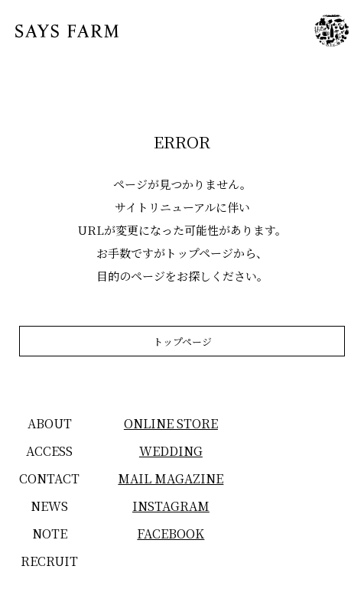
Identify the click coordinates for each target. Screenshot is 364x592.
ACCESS (49, 451)
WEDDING (171, 451)
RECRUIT (49, 561)
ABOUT (50, 423)
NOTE (50, 533)
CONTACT (49, 478)
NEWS (49, 506)
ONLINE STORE (171, 423)
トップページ (182, 342)
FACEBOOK (171, 533)
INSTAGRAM (171, 506)
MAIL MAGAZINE (171, 478)
